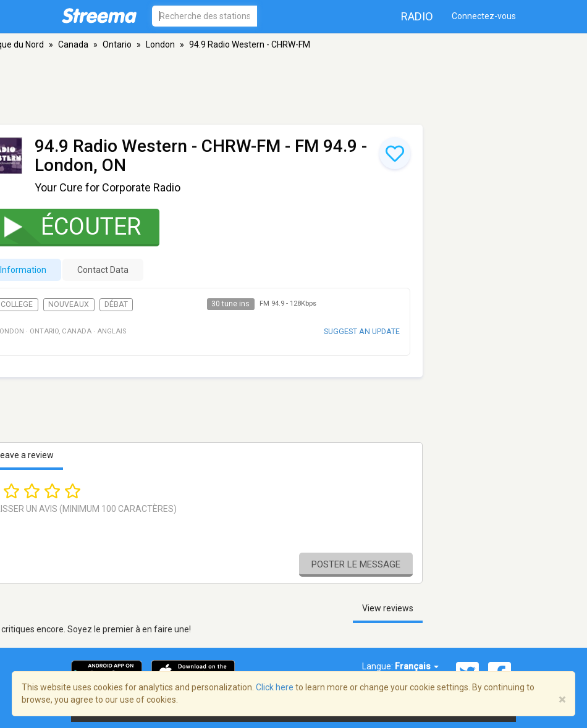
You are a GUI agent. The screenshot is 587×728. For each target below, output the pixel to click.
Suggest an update (362, 331)
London (160, 44)
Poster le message (356, 564)
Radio (417, 16)
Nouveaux (69, 304)
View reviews (388, 608)
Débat (116, 304)
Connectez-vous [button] (484, 16)
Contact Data (103, 270)
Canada (73, 44)
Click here (275, 687)
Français (417, 666)
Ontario (117, 44)
